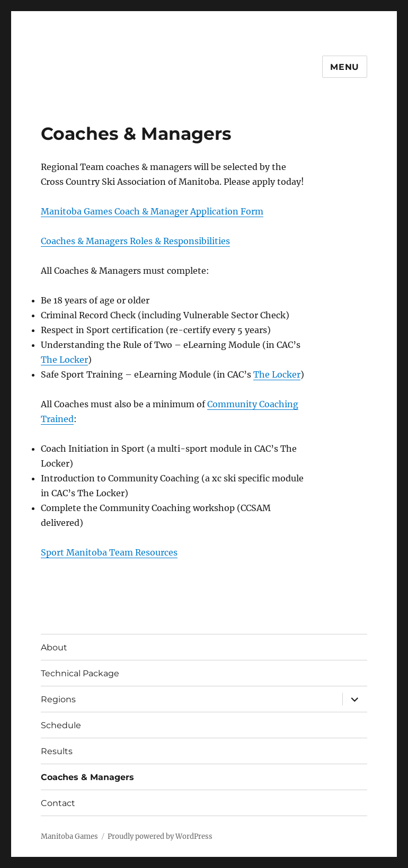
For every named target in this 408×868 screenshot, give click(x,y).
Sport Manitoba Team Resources (109, 552)
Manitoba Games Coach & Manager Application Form (152, 211)
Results (57, 751)
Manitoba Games (69, 836)
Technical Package (80, 673)
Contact (58, 803)
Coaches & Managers (87, 777)
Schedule (61, 725)
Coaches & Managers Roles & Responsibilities (135, 241)
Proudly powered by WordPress (160, 836)
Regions (58, 699)
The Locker (64, 360)
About (54, 647)
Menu (345, 67)
